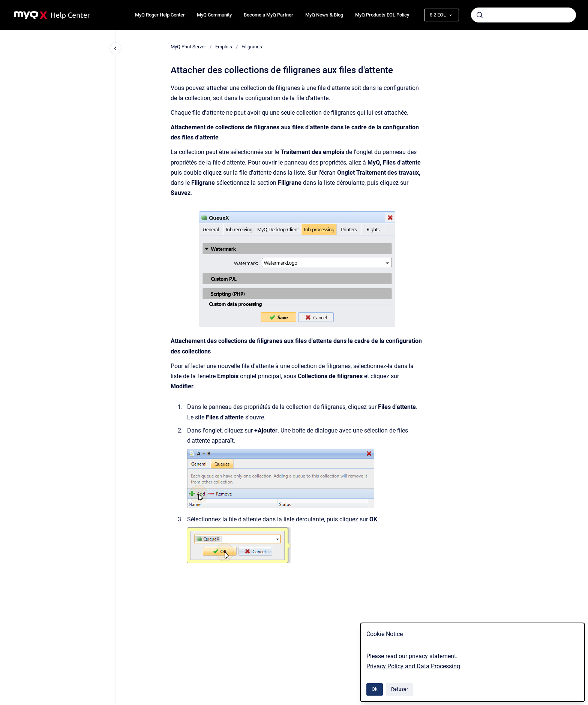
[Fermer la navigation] (115, 48)
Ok (375, 689)
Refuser (400, 689)
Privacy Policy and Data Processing (413, 666)
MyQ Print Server (188, 47)
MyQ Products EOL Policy (382, 15)
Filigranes (252, 47)
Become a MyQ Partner (268, 15)
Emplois (224, 47)
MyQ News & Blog (324, 15)
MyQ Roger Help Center (160, 15)
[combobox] (523, 15)
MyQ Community (214, 15)
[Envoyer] (480, 15)
